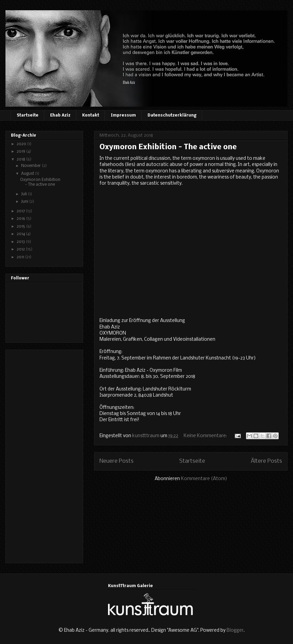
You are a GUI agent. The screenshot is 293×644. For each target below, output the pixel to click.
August (28, 174)
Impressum (123, 116)
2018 (21, 159)
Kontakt (91, 116)
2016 (21, 219)
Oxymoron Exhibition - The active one (168, 147)
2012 (21, 249)
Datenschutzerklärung (172, 116)
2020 (22, 144)
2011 (21, 257)
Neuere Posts (117, 461)
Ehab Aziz (60, 116)
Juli (25, 194)
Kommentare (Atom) (204, 479)
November (32, 166)
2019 (21, 152)
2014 (21, 234)
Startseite (28, 116)
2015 (21, 227)
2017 (21, 211)
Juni (25, 202)
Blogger (235, 631)
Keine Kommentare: (206, 436)
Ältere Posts (266, 461)
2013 (21, 242)
